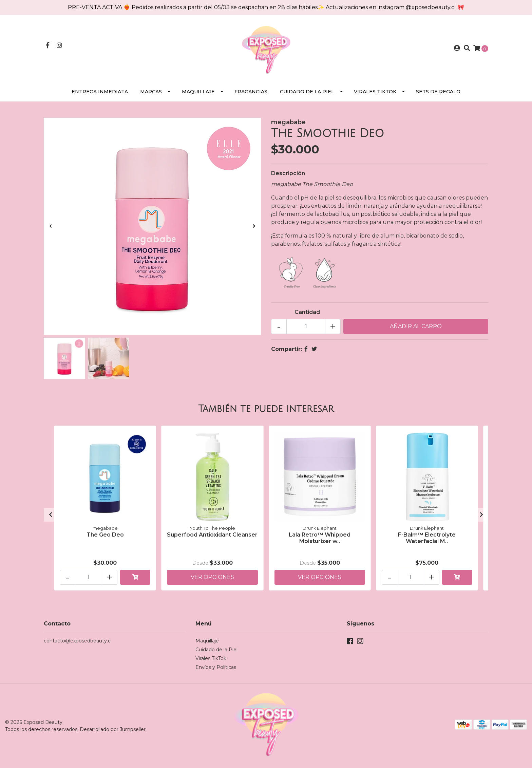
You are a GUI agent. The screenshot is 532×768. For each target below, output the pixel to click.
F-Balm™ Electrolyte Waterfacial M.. (427, 538)
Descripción (288, 173)
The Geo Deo (105, 535)
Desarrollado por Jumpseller (113, 729)
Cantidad (307, 312)
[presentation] (51, 226)
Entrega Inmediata (100, 92)
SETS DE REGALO (438, 92)
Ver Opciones (212, 577)
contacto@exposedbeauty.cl (78, 641)
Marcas (151, 92)
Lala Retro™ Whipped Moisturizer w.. (320, 538)
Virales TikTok (375, 92)
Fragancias (251, 92)
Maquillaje (198, 92)
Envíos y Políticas (216, 667)
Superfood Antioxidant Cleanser (212, 535)
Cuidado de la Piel (307, 92)
